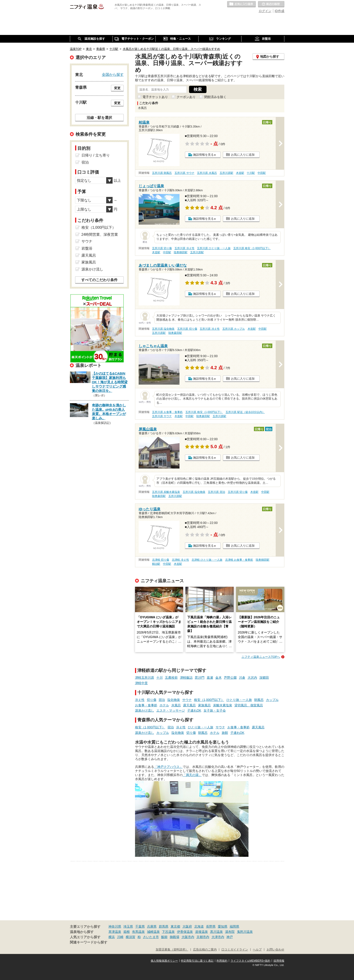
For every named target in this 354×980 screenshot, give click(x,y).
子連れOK (194, 710)
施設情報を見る (203, 155)
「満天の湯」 (192, 775)
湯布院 (230, 932)
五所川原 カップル (234, 329)
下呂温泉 (168, 932)
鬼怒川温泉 (245, 932)
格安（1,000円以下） (209, 700)
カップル (272, 700)
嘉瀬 (210, 678)
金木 (219, 678)
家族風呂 (204, 705)
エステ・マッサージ (171, 710)
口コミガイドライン (235, 950)
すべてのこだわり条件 (99, 280)
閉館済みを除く (215, 97)
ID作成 (280, 11)
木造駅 (240, 173)
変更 (117, 88)
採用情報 (279, 961)
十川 (160, 678)
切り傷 (152, 700)
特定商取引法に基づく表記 (197, 961)
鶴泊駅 (156, 564)
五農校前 (171, 678)
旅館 (225, 733)
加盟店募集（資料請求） (172, 950)
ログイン (265, 11)
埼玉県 (128, 926)
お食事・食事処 (146, 705)
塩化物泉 (174, 700)
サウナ (187, 700)
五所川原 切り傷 (162, 248)
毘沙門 (200, 678)
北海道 (199, 926)
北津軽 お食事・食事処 (239, 560)
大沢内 (252, 678)
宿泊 (162, 700)
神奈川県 (115, 926)
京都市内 (203, 937)
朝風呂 (259, 700)
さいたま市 (151, 937)
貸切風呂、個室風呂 (249, 705)
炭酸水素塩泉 (223, 705)
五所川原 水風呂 (207, 173)
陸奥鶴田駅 (181, 252)
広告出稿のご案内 (205, 950)
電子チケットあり (155, 97)
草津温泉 (115, 932)
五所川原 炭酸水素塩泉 (166, 492)
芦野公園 (230, 678)
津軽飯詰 (186, 678)
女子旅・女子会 (215, 710)
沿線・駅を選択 (99, 118)
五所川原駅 (226, 173)
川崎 (120, 937)
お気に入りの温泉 (241, 4)
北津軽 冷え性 (180, 560)
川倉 (242, 678)
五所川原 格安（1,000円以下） (252, 248)
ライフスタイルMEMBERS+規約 (251, 961)
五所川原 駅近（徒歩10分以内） (245, 412)
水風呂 (176, 705)
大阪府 (187, 926)
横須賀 (130, 937)
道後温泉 (202, 932)
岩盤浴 (87, 248)
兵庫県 (152, 926)
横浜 (112, 937)
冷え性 (140, 700)
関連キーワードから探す (89, 942)
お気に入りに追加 (243, 155)
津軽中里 (141, 683)
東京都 (175, 926)
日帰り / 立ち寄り (96, 155)
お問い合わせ (275, 950)
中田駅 (262, 173)
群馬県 (164, 926)
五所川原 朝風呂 (162, 173)
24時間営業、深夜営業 (100, 235)
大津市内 (218, 937)
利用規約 (222, 961)
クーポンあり (186, 97)
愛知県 (223, 926)
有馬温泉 (138, 932)
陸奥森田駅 (175, 333)
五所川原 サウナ (184, 173)
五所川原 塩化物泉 (163, 329)
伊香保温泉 (185, 932)
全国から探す (113, 74)
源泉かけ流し (145, 710)
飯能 (164, 937)
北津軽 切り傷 (161, 560)
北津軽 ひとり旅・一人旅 (207, 560)
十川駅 (251, 173)
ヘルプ (257, 950)
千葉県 (140, 926)
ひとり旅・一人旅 (239, 700)
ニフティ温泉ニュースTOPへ (261, 657)
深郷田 (264, 678)
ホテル (164, 705)
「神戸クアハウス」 (168, 767)
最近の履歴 (271, 4)
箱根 (127, 932)
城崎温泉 (153, 932)
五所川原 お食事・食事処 (167, 412)
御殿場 (175, 937)
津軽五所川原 (145, 678)
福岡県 (234, 926)
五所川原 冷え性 (184, 248)
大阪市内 (188, 937)
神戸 (230, 937)
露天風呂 (189, 705)
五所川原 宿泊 (216, 492)
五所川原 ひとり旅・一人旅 (214, 248)
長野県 (211, 926)
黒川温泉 (216, 932)
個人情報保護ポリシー (164, 961)
